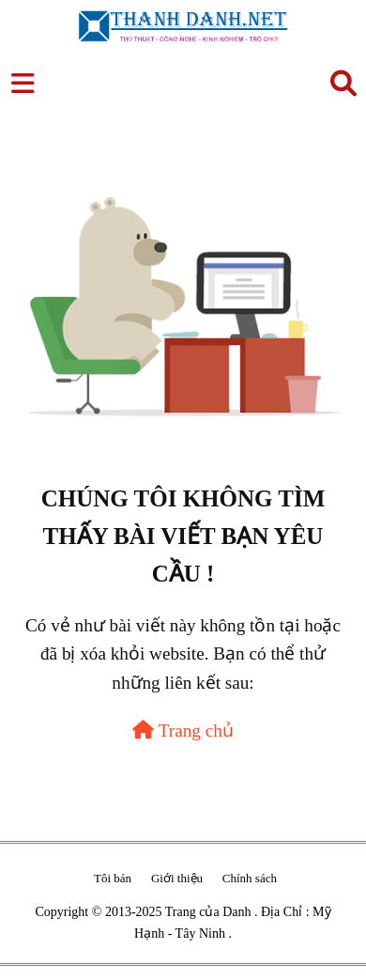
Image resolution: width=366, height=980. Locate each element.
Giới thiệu (177, 878)
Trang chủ (183, 731)
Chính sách (250, 878)
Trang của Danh (210, 912)
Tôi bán (113, 878)
